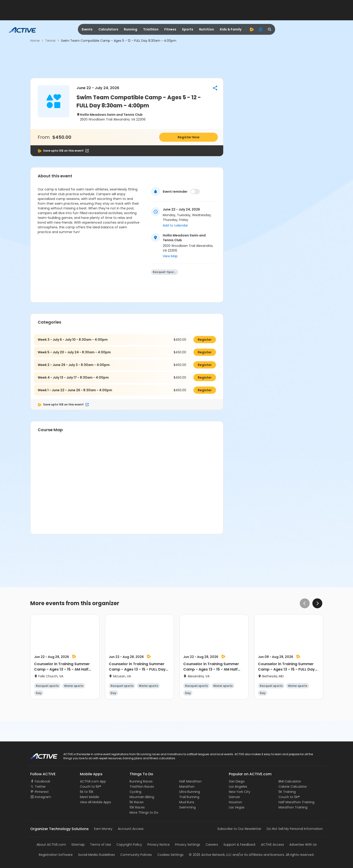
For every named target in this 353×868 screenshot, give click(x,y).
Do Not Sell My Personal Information (295, 829)
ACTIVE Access (272, 845)
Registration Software (56, 855)
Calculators (108, 29)
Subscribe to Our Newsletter (239, 829)
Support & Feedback (239, 845)
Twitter (40, 787)
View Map (170, 256)
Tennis (50, 41)
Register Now (189, 137)
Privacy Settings (188, 845)
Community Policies (136, 855)
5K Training (287, 792)
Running (131, 29)
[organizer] (261, 29)
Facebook (42, 781)
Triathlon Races (142, 787)
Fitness (170, 29)
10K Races (137, 807)
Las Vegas (237, 807)
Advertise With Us (303, 845)
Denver (235, 797)
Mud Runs (187, 802)
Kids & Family (231, 29)
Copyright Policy (129, 845)
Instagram (43, 797)
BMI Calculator (290, 781)
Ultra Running (190, 792)
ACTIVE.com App (93, 781)
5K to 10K (87, 792)
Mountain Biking (142, 797)
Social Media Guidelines (96, 855)
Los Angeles (238, 787)
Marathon (187, 787)
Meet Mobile (89, 797)
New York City (240, 792)
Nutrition (207, 29)
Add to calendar (175, 225)
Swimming (187, 807)
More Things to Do (144, 812)
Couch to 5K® (91, 787)
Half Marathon (190, 781)
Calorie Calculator (293, 787)
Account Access (131, 829)
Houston (235, 802)
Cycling (135, 792)
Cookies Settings (170, 855)
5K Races (137, 802)
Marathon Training (293, 807)
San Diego (237, 781)
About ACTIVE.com (51, 845)
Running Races (141, 781)
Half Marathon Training (296, 802)
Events (87, 29)
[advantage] (252, 29)
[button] (215, 88)
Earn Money (103, 829)
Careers (212, 845)
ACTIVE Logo (40, 755)
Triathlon (151, 29)
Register (205, 340)
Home (35, 41)
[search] (270, 29)
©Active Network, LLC (210, 855)
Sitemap (78, 845)
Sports (188, 29)
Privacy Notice (159, 845)
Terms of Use (101, 845)
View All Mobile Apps (95, 802)
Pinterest (42, 792)
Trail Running (189, 797)
